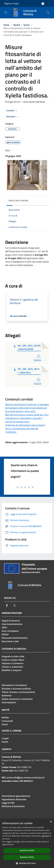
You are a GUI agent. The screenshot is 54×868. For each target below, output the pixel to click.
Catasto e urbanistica (12, 667)
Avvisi (26, 25)
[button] (27, 863)
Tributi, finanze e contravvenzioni (18, 692)
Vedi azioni (13, 117)
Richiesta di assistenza (13, 806)
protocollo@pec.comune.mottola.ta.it (26, 777)
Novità (17, 25)
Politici (5, 634)
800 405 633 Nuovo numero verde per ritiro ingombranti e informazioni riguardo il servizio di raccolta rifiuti (27, 418)
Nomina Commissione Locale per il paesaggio (27, 404)
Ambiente (7, 695)
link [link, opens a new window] (12, 845)
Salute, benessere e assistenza (17, 699)
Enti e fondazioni (10, 631)
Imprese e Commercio (13, 663)
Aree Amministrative (12, 624)
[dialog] (27, 843)
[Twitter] (14, 605)
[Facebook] (7, 605)
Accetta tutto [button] (27, 851)
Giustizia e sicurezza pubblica (16, 689)
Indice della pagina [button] (18, 201)
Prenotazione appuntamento (16, 796)
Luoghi (5, 738)
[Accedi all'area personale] (43, 4)
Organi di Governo (11, 621)
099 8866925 (26, 781)
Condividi (12, 111)
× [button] (51, 822)
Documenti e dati (10, 641)
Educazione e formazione (14, 685)
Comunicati (7, 721)
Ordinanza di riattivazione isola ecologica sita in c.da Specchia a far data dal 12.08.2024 (25, 428)
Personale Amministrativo (15, 638)
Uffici (4, 627)
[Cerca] (48, 13)
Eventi (5, 742)
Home (6, 25)
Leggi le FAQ (8, 803)
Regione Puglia (12, 3)
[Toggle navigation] (6, 12)
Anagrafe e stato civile (13, 656)
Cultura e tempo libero (13, 660)
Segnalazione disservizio (14, 799)
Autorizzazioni (9, 702)
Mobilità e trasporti (12, 670)
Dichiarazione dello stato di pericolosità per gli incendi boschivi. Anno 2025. (26, 410)
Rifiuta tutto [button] (27, 857)
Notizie (5, 717)
